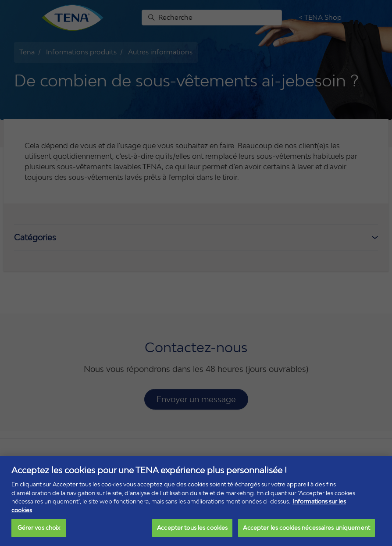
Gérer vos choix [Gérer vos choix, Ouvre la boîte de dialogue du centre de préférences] (39, 528)
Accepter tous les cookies (192, 528)
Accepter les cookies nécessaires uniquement (306, 528)
